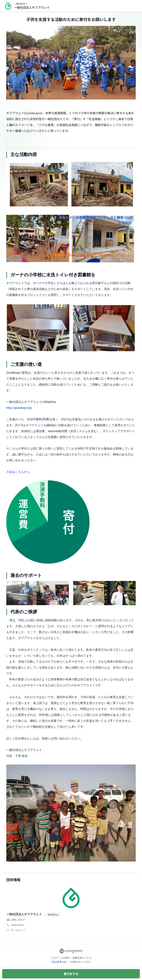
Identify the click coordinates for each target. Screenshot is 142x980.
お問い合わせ (18, 920)
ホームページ (18, 930)
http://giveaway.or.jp (19, 408)
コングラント (59, 962)
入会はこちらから (18, 472)
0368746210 (17, 925)
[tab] (11, 142)
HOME (11, 142)
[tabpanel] (71, 507)
